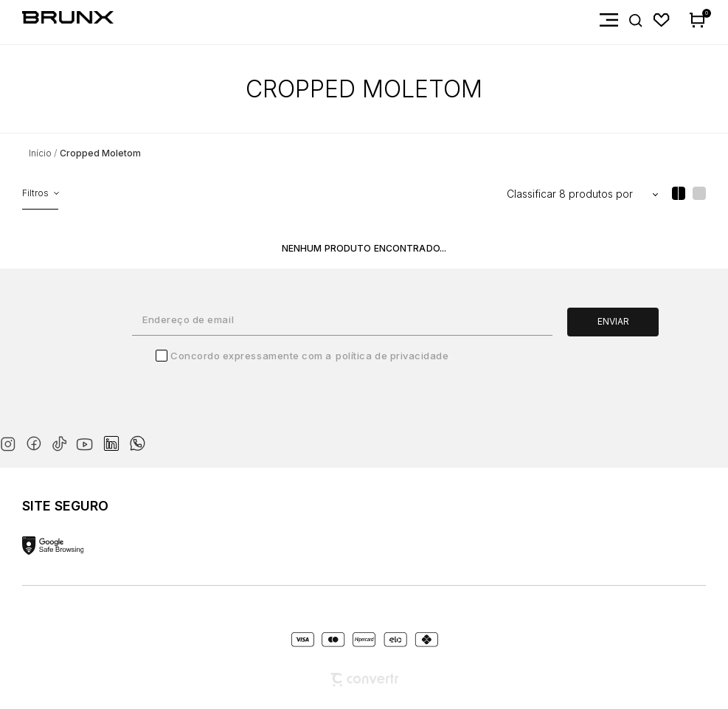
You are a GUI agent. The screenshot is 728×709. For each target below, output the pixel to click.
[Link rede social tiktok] (62, 441)
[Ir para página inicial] (40, 153)
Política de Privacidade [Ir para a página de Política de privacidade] (392, 356)
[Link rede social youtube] (89, 437)
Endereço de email (188, 319)
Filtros (35, 193)
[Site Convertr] (364, 680)
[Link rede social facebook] (37, 441)
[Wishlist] (662, 20)
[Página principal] (57, 20)
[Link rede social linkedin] (116, 437)
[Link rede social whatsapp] (137, 436)
